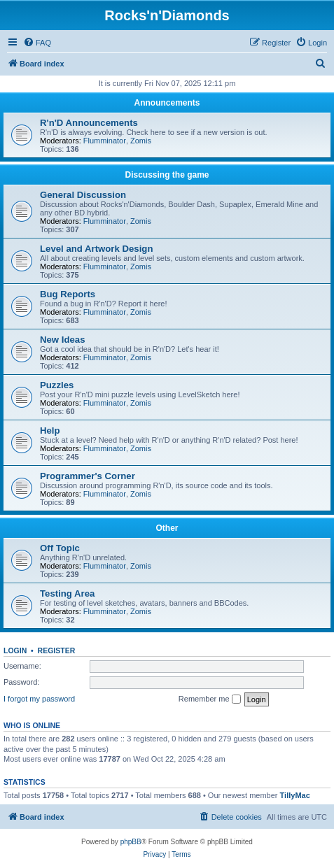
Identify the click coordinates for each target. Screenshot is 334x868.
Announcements (167, 103)
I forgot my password (39, 699)
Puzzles (57, 385)
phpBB (131, 842)
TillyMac (295, 795)
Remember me (210, 699)
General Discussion (83, 195)
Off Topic (60, 548)
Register (57, 650)
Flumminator (105, 141)
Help (50, 431)
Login (15, 650)
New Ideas (63, 340)
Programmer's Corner (88, 476)
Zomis (141, 141)
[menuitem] (37, 43)
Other (167, 528)
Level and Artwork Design (96, 249)
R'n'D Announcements (89, 123)
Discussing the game (167, 175)
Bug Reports (68, 294)
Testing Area (67, 593)
